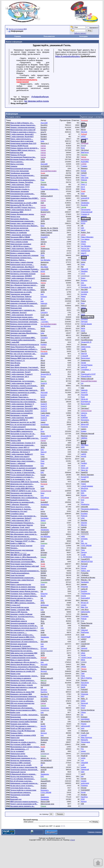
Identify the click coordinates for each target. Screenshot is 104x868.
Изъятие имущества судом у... (22, 598)
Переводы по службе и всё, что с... (24, 683)
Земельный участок (18, 772)
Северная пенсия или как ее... (22, 495)
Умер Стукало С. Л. (18, 361)
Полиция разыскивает (19, 706)
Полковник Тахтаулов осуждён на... (24, 626)
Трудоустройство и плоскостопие (23, 790)
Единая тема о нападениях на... (22, 223)
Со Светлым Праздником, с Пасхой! (24, 271)
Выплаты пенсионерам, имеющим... (24, 322)
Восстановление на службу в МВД (24, 203)
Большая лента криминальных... (23, 180)
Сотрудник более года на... (21, 788)
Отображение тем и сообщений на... (24, 498)
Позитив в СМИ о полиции (20, 763)
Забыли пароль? (80, 33)
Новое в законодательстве (21, 584)
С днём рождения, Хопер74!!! (22, 411)
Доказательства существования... (23, 402)
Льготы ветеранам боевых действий (25, 566)
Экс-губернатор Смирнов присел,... (24, 285)
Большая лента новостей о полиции (24, 255)
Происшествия (16, 308)
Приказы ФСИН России (19, 146)
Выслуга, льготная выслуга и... (22, 616)
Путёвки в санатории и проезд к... (23, 132)
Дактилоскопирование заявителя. (23, 696)
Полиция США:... (17, 733)
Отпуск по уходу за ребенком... (22, 701)
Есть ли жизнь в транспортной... (23, 472)
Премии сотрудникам (18, 568)
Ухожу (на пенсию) (17, 575)
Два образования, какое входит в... (24, 534)
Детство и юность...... (18, 632)
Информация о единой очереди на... (24, 783)
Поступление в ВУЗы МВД (20, 744)
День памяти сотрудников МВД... (23, 338)
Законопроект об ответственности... (24, 642)
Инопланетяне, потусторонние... (23, 381)
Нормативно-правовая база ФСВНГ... (25, 198)
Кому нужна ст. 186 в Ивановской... (24, 557)
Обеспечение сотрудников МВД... (23, 562)
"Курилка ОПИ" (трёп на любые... (23, 290)
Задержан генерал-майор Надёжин (24, 722)
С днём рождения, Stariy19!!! (21, 249)
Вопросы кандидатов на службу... (23, 393)
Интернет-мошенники (19, 644)
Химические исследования (21, 331)
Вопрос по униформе (19, 233)
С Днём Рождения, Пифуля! (21, 297)
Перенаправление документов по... (24, 351)
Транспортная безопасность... (22, 559)
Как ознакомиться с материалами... (24, 630)
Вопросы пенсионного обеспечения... (25, 667)
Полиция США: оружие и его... (22, 635)
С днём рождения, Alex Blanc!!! (22, 267)
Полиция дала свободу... (20, 724)
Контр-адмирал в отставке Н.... (22, 477)
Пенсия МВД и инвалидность (22, 431)
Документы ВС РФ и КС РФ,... (22, 205)
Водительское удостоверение (22, 550)
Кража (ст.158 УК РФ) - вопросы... (23, 329)
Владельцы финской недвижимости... (25, 571)
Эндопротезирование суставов (22, 623)
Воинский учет (16, 799)
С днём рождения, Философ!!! (22, 134)
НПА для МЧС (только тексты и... (23, 207)
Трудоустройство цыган (20, 607)
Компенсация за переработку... (22, 639)
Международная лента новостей (23, 130)
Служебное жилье (17, 514)
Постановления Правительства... (23, 157)
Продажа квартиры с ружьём (21, 685)
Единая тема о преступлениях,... (23, 461)
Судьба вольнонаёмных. (20, 573)
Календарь (84, 36)
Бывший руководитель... (20, 500)
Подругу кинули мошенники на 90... (24, 804)
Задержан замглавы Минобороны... (24, 333)
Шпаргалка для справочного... (22, 484)
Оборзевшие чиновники (20, 191)
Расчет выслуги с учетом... (21, 507)
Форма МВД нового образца (21, 600)
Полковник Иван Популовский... (23, 655)
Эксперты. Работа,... (18, 260)
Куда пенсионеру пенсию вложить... (24, 539)
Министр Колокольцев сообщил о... (24, 349)
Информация (12, 114)
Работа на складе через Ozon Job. (23, 532)
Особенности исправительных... (23, 251)
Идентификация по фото (20, 230)
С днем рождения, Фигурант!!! (22, 436)
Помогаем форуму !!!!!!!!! (20, 187)
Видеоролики (16, 717)
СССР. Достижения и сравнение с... (24, 726)
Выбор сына (15, 712)
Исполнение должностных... (21, 258)
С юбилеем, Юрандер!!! (19, 504)
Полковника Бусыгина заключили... (24, 719)
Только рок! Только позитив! (21, 546)
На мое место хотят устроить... (22, 786)
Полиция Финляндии (18, 690)
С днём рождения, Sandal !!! (21, 383)
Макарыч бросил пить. (19, 756)
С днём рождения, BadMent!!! (22, 454)
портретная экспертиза (19, 228)
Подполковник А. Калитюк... (21, 509)
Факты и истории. (17, 164)
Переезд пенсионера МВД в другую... (25, 438)
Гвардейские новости (19, 621)
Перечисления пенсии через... (22, 317)
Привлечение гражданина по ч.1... (23, 758)
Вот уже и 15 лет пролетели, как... (23, 354)
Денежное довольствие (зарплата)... (24, 390)
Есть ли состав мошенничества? (23, 425)
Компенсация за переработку (22, 413)
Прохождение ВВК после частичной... (25, 482)
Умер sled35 (15, 365)
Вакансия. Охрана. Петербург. (22, 182)
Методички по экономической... (22, 502)
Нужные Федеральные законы (22, 214)
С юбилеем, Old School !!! (20, 452)
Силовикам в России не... (20, 196)
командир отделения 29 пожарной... (24, 303)
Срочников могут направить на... (23, 310)
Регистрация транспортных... (22, 564)
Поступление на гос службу (21, 765)
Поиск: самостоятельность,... (22, 139)
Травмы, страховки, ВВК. (20, 610)
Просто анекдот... (17, 162)
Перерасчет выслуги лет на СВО (23, 422)
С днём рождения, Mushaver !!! (22, 404)
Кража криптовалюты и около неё (23, 687)
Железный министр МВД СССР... (23, 637)
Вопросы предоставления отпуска (24, 324)
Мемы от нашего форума (20, 660)
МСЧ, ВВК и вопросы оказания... (23, 603)
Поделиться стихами (18, 335)
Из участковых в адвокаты (21, 678)
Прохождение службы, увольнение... (25, 715)
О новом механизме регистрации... (24, 658)
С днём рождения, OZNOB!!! (21, 276)
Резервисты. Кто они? (19, 511)
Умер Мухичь (15, 363)
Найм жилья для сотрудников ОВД (24, 653)
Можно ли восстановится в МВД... (23, 710)
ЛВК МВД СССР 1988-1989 (20, 555)
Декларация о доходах (19, 415)
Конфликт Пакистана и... (20, 397)
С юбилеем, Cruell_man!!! (20, 527)
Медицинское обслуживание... (22, 708)
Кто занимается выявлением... (22, 239)
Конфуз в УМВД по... (18, 543)
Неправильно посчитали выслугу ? (24, 628)
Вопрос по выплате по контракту (23, 468)
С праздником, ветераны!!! (21, 235)
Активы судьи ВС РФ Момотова (23, 731)
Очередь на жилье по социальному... (25, 370)
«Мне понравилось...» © (19, 749)
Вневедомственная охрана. (21, 459)
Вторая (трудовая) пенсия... (21, 299)
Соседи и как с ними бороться (22, 580)
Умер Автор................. (18, 552)
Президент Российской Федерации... (24, 319)
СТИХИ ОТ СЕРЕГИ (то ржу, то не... (24, 491)
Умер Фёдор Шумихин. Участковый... (25, 367)
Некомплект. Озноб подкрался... (23, 680)
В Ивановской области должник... (23, 774)
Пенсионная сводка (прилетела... (23, 125)
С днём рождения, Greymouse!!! (23, 278)
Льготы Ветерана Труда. (20, 178)
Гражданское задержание (20, 294)
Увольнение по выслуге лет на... (23, 434)
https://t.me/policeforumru (68, 56)
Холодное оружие (17, 740)
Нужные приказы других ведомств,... (25, 148)
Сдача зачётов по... (18, 619)
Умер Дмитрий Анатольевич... (22, 356)
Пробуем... (14, 797)
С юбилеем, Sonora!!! (18, 313)
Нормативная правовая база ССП (23, 143)
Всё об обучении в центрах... (21, 781)
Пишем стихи (15, 674)
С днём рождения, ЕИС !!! (20, 520)
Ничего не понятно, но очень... (22, 486)
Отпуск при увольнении (19, 171)
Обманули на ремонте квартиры (23, 587)
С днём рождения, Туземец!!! (21, 374)
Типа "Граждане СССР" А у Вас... (23, 541)
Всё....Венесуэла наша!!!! (20, 456)
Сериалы (14, 166)
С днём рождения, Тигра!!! (20, 372)
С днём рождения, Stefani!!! (21, 518)
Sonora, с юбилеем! (18, 463)
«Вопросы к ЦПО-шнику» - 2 (21, 281)
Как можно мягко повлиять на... (22, 806)
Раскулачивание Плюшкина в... (22, 523)
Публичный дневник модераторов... (24, 283)
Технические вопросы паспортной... (24, 770)
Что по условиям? (17, 751)
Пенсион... (14, 548)
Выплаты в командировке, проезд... (24, 676)
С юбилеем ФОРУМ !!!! (19, 420)
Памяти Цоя (15, 738)
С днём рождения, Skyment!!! (22, 315)
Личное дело (15, 217)
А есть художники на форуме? (22, 699)
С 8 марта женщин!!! (18, 427)
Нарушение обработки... (20, 219)
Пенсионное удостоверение (21, 493)
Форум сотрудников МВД (18, 29)
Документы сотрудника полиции (23, 274)
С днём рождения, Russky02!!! (22, 137)
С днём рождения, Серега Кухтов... (24, 429)
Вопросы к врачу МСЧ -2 (20, 447)
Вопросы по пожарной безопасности (25, 345)
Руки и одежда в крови (19, 242)
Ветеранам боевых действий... (22, 159)
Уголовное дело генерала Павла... (23, 594)
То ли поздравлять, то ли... (21, 479)
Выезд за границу (17, 379)
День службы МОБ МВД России (23, 488)
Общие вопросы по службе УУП (23, 671)
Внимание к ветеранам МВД (21, 694)
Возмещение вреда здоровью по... (24, 399)
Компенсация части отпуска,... (22, 265)
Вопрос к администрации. (20, 253)
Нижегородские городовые (21, 244)
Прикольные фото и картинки (22, 141)
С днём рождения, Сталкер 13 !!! (23, 443)
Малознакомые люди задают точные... (25, 747)
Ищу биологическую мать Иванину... (24, 226)
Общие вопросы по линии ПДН (22, 692)
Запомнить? (93, 28)
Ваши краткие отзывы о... (20, 189)
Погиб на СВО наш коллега (21, 728)
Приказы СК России (18, 155)
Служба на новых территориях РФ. (24, 767)
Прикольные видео (18, 754)
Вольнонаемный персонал (21, 169)
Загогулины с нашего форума (22, 262)
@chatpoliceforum (40, 97)
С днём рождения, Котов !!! (21, 210)
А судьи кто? (15, 605)
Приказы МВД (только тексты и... (23, 150)
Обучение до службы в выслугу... (23, 742)
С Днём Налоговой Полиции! (21, 388)
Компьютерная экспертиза (21, 326)
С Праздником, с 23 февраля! (22, 470)
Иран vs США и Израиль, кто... (22, 123)
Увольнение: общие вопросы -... (23, 301)
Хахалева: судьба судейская (21, 614)
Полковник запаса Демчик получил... (25, 591)
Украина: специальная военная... (23, 127)
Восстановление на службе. (21, 292)
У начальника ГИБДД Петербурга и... (24, 648)
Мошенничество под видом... (22, 651)
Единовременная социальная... (22, 194)
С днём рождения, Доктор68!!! (22, 418)
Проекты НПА (16, 440)
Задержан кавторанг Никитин (22, 525)
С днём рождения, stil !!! (20, 377)
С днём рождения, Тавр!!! (20, 185)
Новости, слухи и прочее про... (22, 306)
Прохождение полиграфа (20, 795)
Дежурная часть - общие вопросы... (24, 596)
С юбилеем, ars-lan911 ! (19, 395)
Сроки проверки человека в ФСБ (23, 735)
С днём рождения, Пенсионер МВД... (24, 409)
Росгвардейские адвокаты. (21, 792)
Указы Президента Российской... (23, 347)
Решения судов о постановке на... (23, 516)
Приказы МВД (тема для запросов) (24, 358)
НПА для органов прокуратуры (22, 703)
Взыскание (15, 582)
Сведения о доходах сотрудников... (24, 386)
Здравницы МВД (17, 212)
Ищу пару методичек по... (20, 536)
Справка (18, 36)
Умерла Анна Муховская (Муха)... (23, 664)
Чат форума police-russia (36, 101)
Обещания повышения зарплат (22, 530)
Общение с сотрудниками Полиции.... (25, 269)
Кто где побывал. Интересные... (23, 779)
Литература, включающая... (21, 760)
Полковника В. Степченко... (21, 646)
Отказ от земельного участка (21, 287)
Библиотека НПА (17, 153)
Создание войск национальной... (23, 340)
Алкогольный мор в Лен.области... (24, 669)
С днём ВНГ (15, 342)
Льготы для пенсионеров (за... (22, 776)
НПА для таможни (17, 201)
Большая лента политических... (22, 175)
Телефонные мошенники (20, 173)
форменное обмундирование (22, 466)
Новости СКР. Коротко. (19, 612)
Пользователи (49, 36)
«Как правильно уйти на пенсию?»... (24, 662)
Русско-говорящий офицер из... (22, 475)
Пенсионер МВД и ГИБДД (20, 237)
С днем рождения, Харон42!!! (22, 406)
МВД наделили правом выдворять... (24, 802)
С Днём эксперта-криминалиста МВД (25, 450)
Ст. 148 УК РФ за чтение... (20, 246)
